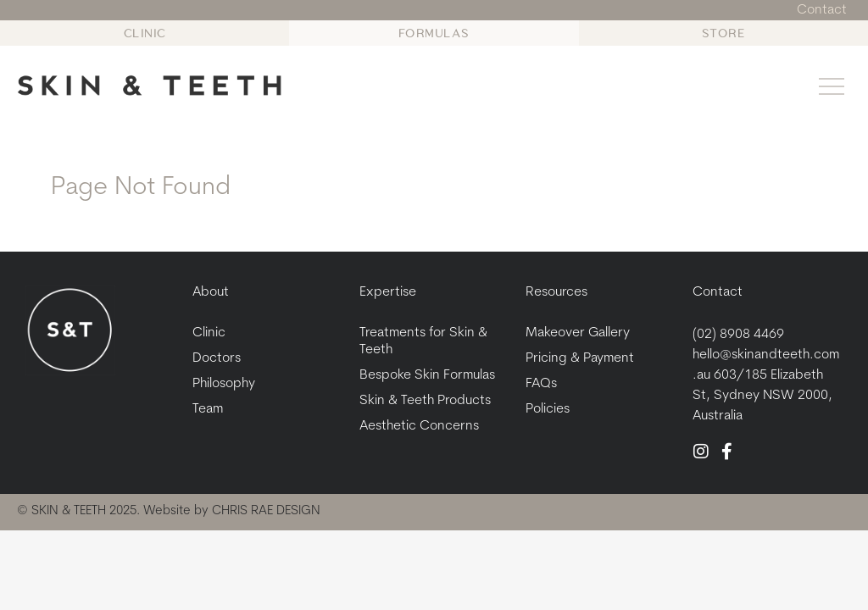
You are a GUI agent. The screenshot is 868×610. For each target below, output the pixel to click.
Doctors (217, 358)
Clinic (209, 333)
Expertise (388, 292)
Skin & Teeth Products (425, 401)
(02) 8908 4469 (738, 335)
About (211, 292)
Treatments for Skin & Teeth (423, 341)
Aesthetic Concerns (419, 426)
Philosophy (224, 384)
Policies (548, 409)
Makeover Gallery (578, 333)
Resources (556, 292)
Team (208, 409)
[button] (832, 89)
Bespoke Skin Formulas (427, 375)
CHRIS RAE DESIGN (266, 511)
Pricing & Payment (580, 358)
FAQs (541, 384)
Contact (718, 292)
